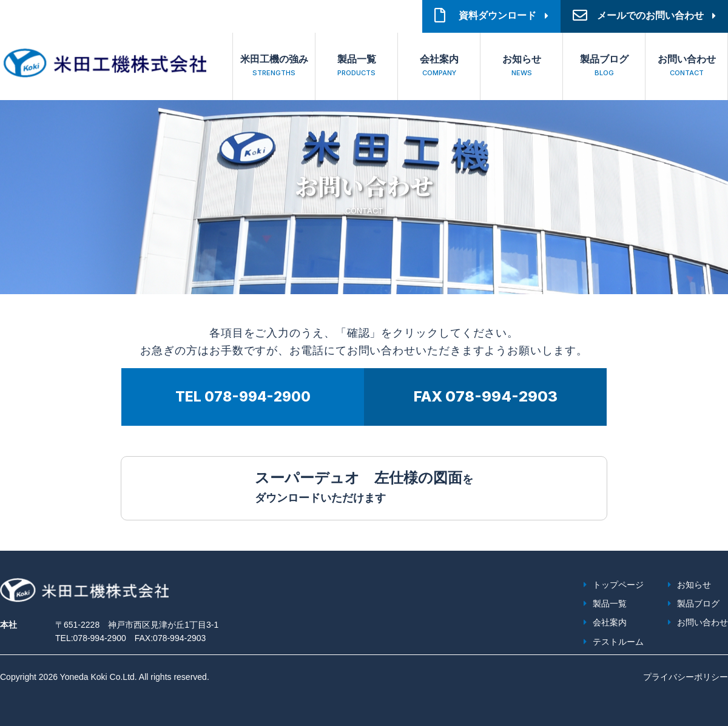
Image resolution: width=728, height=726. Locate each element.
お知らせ (521, 67)
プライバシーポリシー (686, 677)
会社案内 (439, 67)
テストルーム (618, 642)
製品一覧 (356, 67)
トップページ (618, 585)
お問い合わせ (686, 67)
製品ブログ (604, 67)
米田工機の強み (274, 67)
